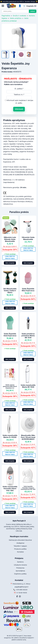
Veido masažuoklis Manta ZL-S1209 (10, 436)
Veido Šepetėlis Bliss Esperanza (28, 290)
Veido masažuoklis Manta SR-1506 (28, 386)
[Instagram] (20, 596)
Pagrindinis (6, 16)
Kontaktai (20, 552)
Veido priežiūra (16, 18)
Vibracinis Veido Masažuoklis (28, 238)
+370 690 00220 (21, 590)
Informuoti (19, 109)
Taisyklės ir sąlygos (20, 546)
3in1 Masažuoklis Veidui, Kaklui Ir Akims (10, 291)
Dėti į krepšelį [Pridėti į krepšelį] (10, 263)
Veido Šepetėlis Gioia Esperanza (10, 335)
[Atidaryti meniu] (3, 6)
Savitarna (20, 562)
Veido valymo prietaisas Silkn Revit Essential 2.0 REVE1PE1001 (10, 387)
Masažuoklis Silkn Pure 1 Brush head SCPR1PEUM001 (28, 437)
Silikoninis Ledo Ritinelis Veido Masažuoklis (10, 239)
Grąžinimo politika (20, 574)
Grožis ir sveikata (19, 16)
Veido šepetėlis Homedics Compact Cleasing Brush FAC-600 (28, 488)
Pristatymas (20, 568)
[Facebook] (17, 596)
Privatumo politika (20, 549)
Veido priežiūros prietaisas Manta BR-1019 (28, 336)
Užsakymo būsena (20, 565)
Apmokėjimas (20, 571)
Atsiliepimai (20, 543)
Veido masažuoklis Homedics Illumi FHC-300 (10, 489)
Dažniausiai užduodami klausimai (20, 540)
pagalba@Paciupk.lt (21, 587)
